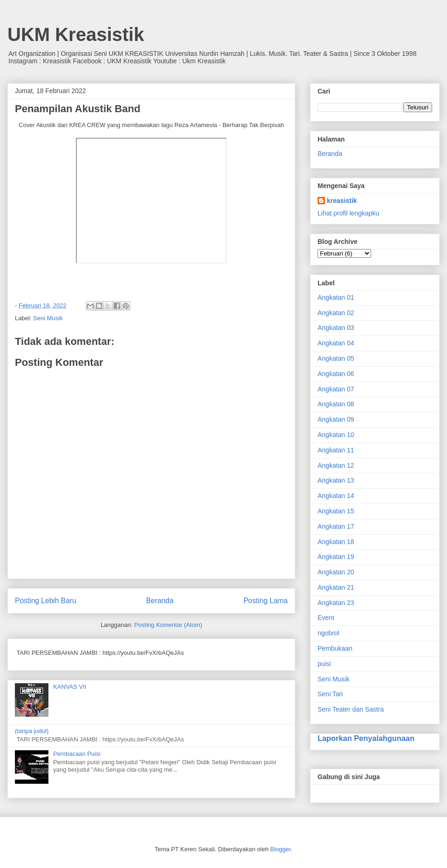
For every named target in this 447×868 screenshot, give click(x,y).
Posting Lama (266, 601)
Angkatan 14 (336, 496)
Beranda (160, 601)
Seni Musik (48, 318)
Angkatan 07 (336, 389)
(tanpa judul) (32, 731)
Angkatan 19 (336, 557)
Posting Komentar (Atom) (168, 625)
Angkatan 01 (336, 297)
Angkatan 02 (336, 313)
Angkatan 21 (336, 587)
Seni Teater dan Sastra (351, 709)
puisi (324, 664)
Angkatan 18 (336, 542)
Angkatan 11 (336, 450)
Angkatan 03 (336, 328)
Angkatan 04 (336, 343)
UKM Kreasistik (76, 34)
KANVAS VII (70, 687)
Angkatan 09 (336, 419)
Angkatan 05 (336, 358)
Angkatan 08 (336, 404)
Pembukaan (335, 648)
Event (326, 618)
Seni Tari (330, 694)
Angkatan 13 (336, 480)
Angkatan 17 (336, 526)
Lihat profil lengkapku (348, 213)
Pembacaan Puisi (77, 754)
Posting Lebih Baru (46, 601)
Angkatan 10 (336, 435)
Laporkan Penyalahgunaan (366, 738)
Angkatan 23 (336, 603)
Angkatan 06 (336, 374)
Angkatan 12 (336, 465)
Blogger (280, 849)
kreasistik (342, 201)
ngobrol (328, 633)
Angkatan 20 (336, 572)
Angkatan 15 (336, 511)
